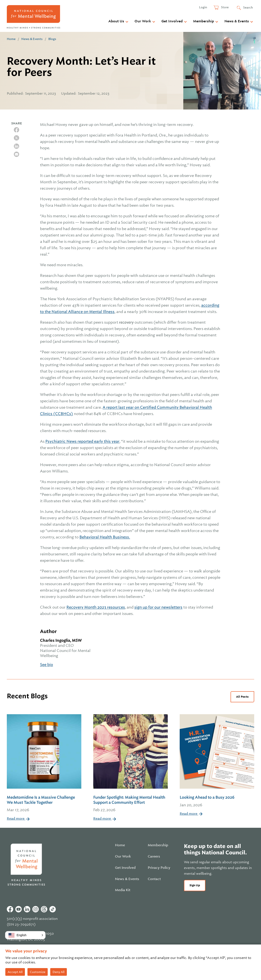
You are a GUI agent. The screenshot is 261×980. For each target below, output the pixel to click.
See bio (47, 665)
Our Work (143, 21)
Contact (154, 879)
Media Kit (123, 890)
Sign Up (195, 885)
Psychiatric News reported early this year (82, 441)
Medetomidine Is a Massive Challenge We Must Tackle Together (44, 804)
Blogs (52, 39)
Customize (38, 972)
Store (224, 7)
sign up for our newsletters (158, 607)
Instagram (36, 909)
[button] (25, 935)
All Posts (242, 697)
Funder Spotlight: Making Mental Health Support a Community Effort (130, 804)
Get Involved (172, 21)
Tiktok (53, 909)
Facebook (10, 909)
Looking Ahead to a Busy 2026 (217, 801)
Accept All (15, 972)
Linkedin (27, 909)
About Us (116, 21)
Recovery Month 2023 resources (96, 607)
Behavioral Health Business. (105, 537)
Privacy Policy (159, 868)
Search (248, 7)
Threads (44, 909)
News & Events (237, 21)
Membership (204, 21)
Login (203, 7)
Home (11, 39)
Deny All (59, 972)
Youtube (19, 909)
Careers (154, 856)
